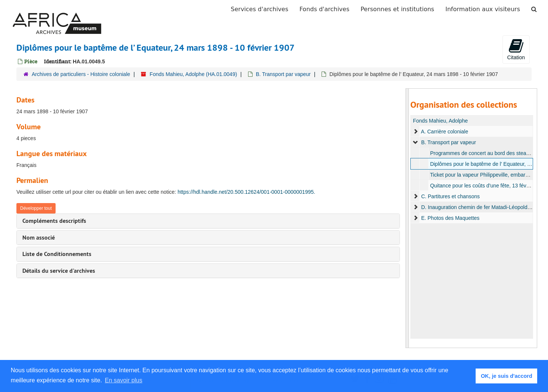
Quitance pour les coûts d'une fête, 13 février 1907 (488, 186)
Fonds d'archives (325, 9)
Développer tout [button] (36, 208)
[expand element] (416, 132)
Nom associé (39, 238)
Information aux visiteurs (483, 9)
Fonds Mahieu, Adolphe (440, 121)
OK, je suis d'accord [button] (507, 376)
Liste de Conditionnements (57, 254)
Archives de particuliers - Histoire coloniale (81, 74)
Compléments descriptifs (54, 221)
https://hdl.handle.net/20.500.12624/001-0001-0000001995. (246, 192)
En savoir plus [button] (124, 380)
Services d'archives (260, 9)
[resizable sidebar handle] (407, 218)
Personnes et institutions (397, 9)
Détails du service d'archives (59, 271)
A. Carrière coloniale (444, 132)
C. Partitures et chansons (450, 196)
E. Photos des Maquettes (450, 218)
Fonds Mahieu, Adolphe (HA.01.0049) (193, 74)
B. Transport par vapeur (283, 74)
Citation (516, 49)
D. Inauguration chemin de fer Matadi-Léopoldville (479, 207)
